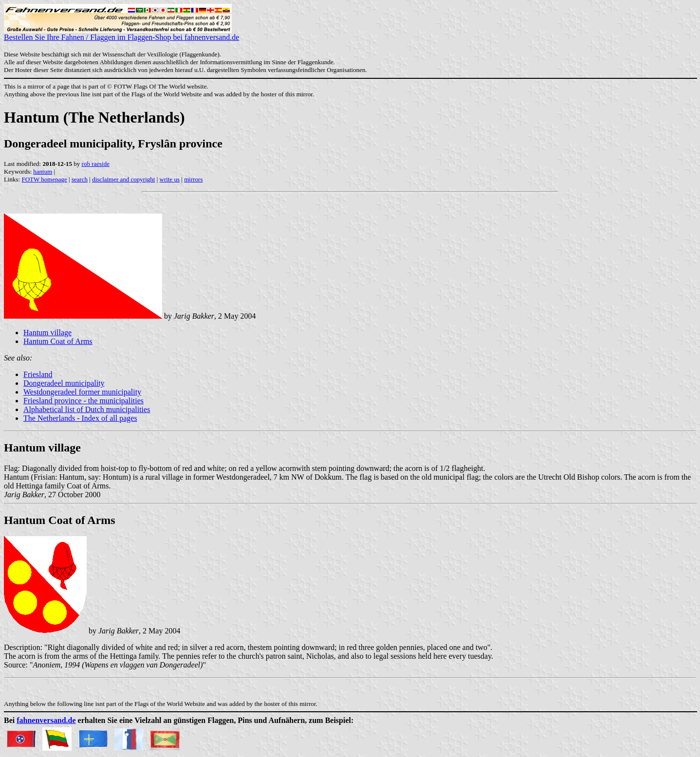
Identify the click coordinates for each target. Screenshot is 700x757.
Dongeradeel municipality (64, 383)
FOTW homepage (44, 179)
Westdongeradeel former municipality (82, 392)
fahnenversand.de (46, 720)
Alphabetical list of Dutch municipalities (87, 409)
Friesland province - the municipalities (83, 401)
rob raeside (96, 164)
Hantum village (47, 333)
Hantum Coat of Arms (58, 341)
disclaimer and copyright (123, 179)
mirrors (193, 179)
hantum (43, 171)
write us (170, 179)
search (80, 179)
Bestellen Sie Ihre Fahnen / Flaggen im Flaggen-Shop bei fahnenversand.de (121, 34)
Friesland (38, 374)
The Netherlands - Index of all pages (80, 418)
